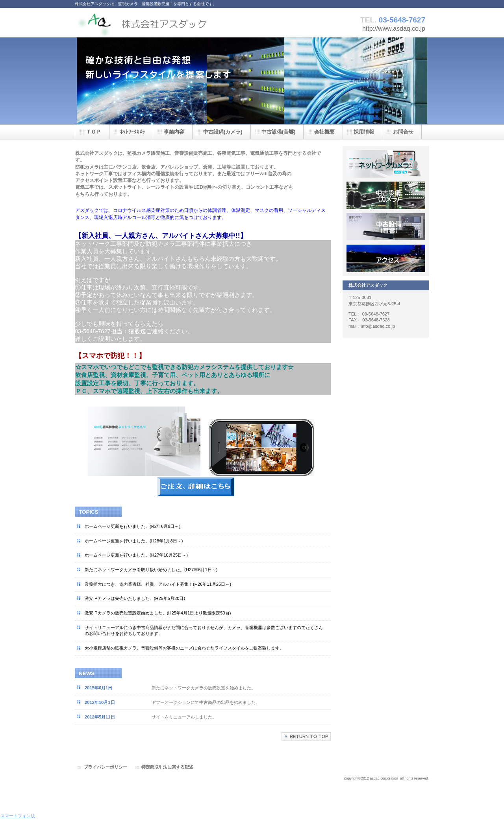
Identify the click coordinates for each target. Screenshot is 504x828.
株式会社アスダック (154, 23)
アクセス (386, 258)
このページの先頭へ (306, 736)
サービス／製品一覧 (386, 164)
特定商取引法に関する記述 (167, 767)
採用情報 (386, 227)
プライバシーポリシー (106, 767)
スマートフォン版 (18, 816)
